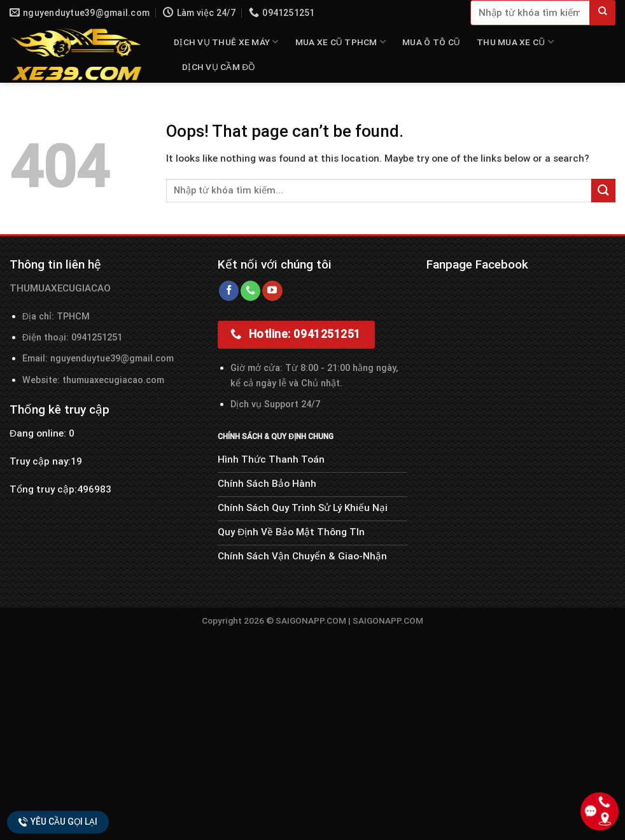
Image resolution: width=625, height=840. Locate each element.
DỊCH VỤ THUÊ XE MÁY (226, 42)
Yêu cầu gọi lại (58, 822)
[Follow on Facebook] (229, 291)
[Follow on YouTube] (272, 291)
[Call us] (250, 291)
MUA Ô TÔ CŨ (431, 42)
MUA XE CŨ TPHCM (341, 42)
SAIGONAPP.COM (388, 620)
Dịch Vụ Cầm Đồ (219, 67)
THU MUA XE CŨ (515, 42)
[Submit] (603, 13)
